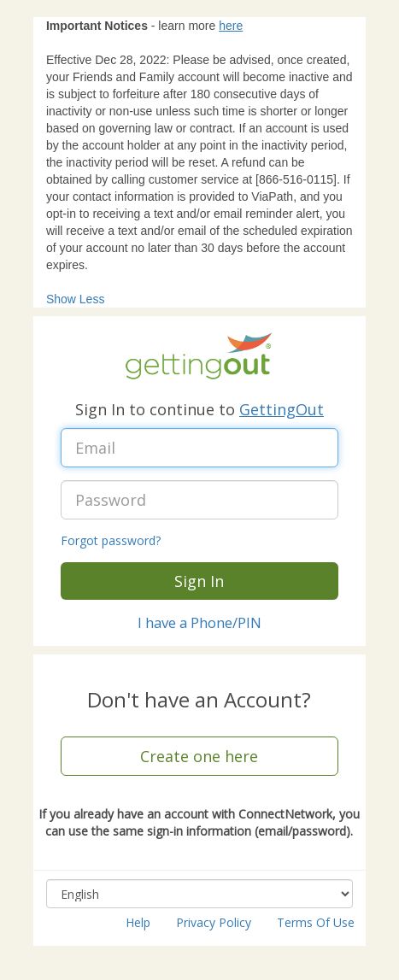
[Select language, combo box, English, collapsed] (199, 894)
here (231, 26)
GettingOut (282, 409)
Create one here (199, 756)
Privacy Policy (214, 922)
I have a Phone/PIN (199, 622)
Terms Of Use (316, 922)
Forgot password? (111, 540)
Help (138, 922)
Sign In (199, 581)
